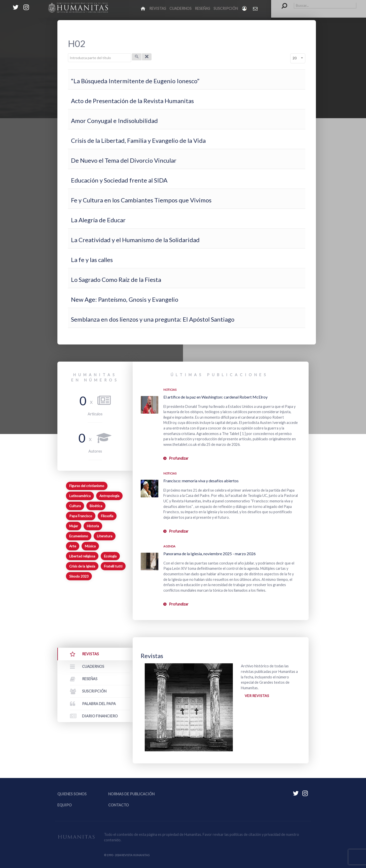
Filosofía (107, 516)
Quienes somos (72, 794)
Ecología (110, 556)
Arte (73, 546)
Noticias (170, 390)
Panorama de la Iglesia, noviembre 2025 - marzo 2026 (210, 554)
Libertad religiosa (82, 556)
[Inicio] (143, 8)
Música (90, 546)
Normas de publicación (131, 794)
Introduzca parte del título (68, 53)
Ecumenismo (79, 536)
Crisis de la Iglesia (82, 566)
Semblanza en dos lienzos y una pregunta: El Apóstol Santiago (153, 319)
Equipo (65, 805)
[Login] (245, 8)
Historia (93, 526)
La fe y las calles (92, 260)
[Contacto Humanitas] (256, 9)
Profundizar (179, 458)
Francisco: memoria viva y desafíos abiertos (201, 481)
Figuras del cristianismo (87, 486)
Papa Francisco (81, 516)
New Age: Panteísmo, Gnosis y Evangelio (125, 299)
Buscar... (282, 3)
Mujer (74, 526)
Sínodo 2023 (79, 576)
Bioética (96, 506)
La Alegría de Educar (98, 220)
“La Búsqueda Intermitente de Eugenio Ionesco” (135, 81)
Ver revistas (257, 696)
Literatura (105, 536)
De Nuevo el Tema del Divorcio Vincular (124, 160)
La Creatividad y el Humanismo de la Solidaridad (135, 240)
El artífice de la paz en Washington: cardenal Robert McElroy (215, 397)
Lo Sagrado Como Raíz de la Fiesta (116, 279)
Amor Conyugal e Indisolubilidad (114, 121)
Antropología (109, 496)
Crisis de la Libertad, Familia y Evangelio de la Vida (138, 140)
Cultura (75, 506)
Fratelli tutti (113, 566)
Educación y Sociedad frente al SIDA (119, 180)
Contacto (119, 805)
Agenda (169, 546)
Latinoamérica (80, 496)
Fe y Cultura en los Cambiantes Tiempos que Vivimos (141, 200)
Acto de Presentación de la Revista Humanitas (132, 101)
